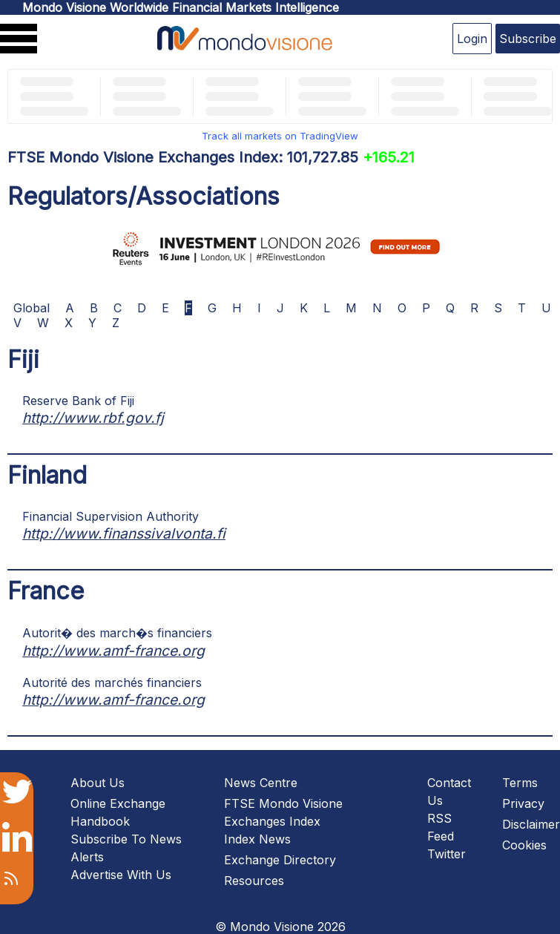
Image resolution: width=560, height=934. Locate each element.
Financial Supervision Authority (111, 516)
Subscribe (528, 39)
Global (32, 308)
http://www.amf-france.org (113, 651)
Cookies (524, 845)
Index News (257, 839)
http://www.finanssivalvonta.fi (124, 533)
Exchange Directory (280, 860)
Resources (254, 881)
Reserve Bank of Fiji (78, 401)
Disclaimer (531, 824)
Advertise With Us (121, 875)
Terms (520, 783)
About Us (98, 783)
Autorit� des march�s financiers (117, 633)
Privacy (523, 803)
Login (472, 39)
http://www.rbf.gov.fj (93, 418)
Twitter (447, 854)
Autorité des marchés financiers (112, 683)
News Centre (261, 783)
